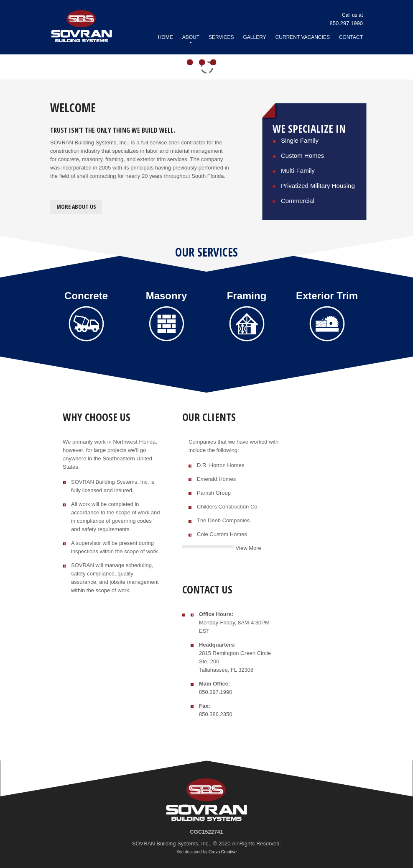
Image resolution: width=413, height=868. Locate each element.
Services (221, 37)
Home (166, 37)
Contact (351, 37)
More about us (76, 207)
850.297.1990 (216, 692)
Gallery (254, 37)
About (191, 39)
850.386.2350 (216, 714)
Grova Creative (223, 852)
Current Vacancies (303, 37)
